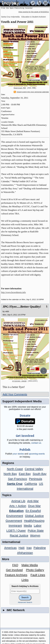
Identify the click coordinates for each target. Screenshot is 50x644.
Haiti (22, 548)
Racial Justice (19, 535)
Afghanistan (25, 553)
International (25, 489)
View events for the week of (34, 12)
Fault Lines (38, 575)
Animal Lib (18, 501)
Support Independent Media (22, 401)
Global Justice (34, 516)
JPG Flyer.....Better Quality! (22, 307)
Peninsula (35, 479)
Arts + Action (18, 506)
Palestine (40, 548)
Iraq (29, 548)
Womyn (35, 535)
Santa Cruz (15, 484)
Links (25, 580)
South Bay (40, 474)
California (31, 484)
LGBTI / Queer (16, 531)
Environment (15, 516)
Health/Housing (34, 521)
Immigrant (15, 526)
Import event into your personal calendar (31, 92)
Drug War (34, 506)
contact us (36, 443)
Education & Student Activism (34, 17)
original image (19, 381)
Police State (36, 531)
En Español (33, 511)
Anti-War (33, 501)
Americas (10, 548)
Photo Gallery (35, 570)
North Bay (10, 474)
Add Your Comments (15, 394)
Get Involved (14, 570)
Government (14, 521)
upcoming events (37, 454)
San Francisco (18, 479)
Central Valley (34, 469)
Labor (38, 526)
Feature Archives (16, 575)
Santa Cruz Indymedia (10, 17)
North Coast (15, 469)
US (41, 484)
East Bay (25, 474)
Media (28, 526)
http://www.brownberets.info (13, 292)
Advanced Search (25, 602)
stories (18, 454)
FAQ (15, 565)
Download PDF (20, 88)
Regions (8, 463)
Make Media (30, 565)
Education (16, 511)
